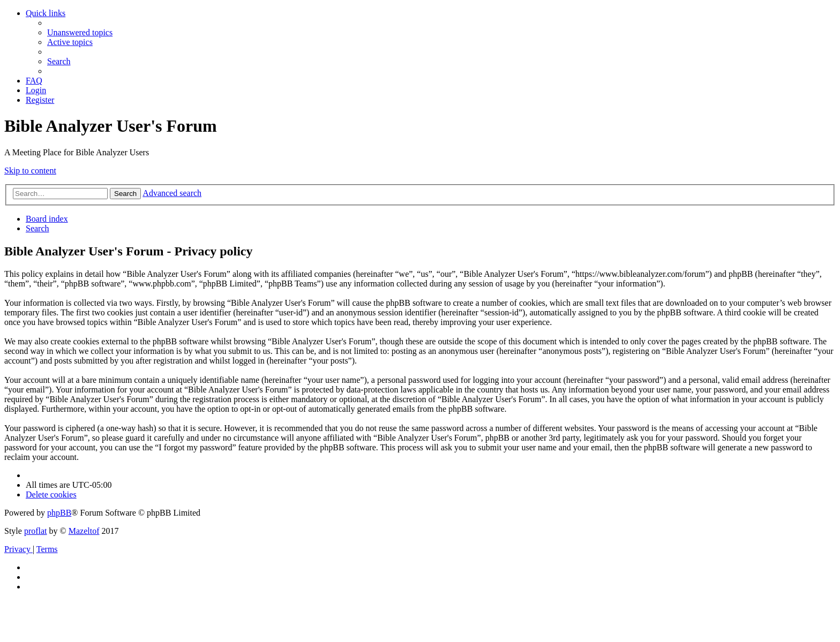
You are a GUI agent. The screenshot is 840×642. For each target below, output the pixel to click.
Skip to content (30, 171)
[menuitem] (80, 32)
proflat (36, 531)
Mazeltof (84, 531)
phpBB (59, 513)
